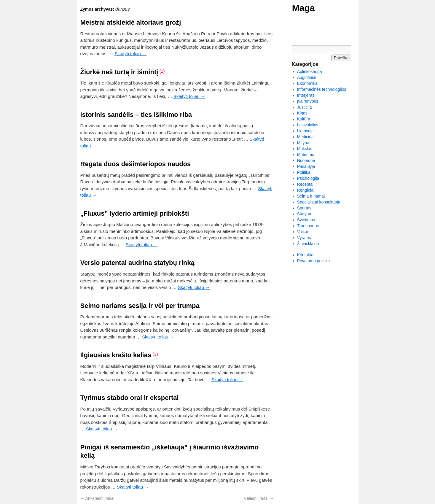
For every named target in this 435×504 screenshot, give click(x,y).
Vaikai (303, 232)
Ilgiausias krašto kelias (116, 355)
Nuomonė (306, 160)
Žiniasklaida (308, 244)
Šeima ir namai (311, 196)
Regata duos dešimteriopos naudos (136, 164)
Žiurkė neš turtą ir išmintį (119, 72)
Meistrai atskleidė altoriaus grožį (131, 22)
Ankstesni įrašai (97, 498)
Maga (303, 8)
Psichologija (308, 178)
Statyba (304, 214)
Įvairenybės (308, 101)
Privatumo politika (314, 261)
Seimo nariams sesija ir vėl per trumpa (140, 306)
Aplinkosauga (310, 71)
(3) (155, 354)
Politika (304, 172)
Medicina (305, 137)
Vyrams (304, 238)
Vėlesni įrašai (259, 498)
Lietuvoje (305, 131)
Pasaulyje (306, 166)
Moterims (306, 155)
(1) (162, 71)
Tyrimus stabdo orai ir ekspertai (130, 398)
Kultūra (304, 119)
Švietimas (306, 220)
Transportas (308, 226)
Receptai (305, 184)
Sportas (304, 208)
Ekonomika (307, 83)
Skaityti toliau (130, 54)
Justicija (305, 107)
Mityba (303, 143)
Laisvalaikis (308, 125)
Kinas (302, 113)
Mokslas (305, 149)
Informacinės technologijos (322, 89)
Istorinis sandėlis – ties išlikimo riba (136, 115)
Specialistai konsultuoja (319, 202)
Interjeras (306, 95)
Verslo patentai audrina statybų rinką (137, 263)
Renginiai (306, 190)
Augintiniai (307, 77)
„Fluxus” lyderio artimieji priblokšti (135, 213)
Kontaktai (306, 255)
